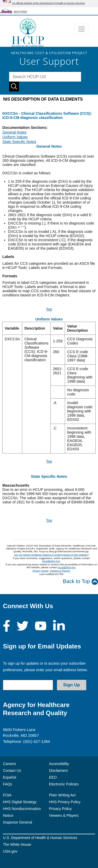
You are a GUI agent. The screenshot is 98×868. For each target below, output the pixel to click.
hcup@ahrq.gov (51, 561)
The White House (17, 844)
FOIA (7, 795)
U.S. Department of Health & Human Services (40, 838)
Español (10, 777)
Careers (9, 764)
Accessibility (59, 764)
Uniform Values (15, 137)
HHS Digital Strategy (20, 802)
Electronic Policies (64, 784)
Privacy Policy (60, 809)
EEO (53, 777)
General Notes (15, 132)
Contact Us (12, 771)
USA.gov (10, 851)
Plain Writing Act (62, 795)
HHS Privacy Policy (65, 802)
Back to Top (80, 582)
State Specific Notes (19, 142)
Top (49, 309)
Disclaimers (59, 771)
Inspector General (17, 822)
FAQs (7, 784)
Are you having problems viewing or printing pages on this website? (51, 555)
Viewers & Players (60, 571)
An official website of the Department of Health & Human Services (48, 3)
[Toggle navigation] (82, 29)
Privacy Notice (40, 571)
